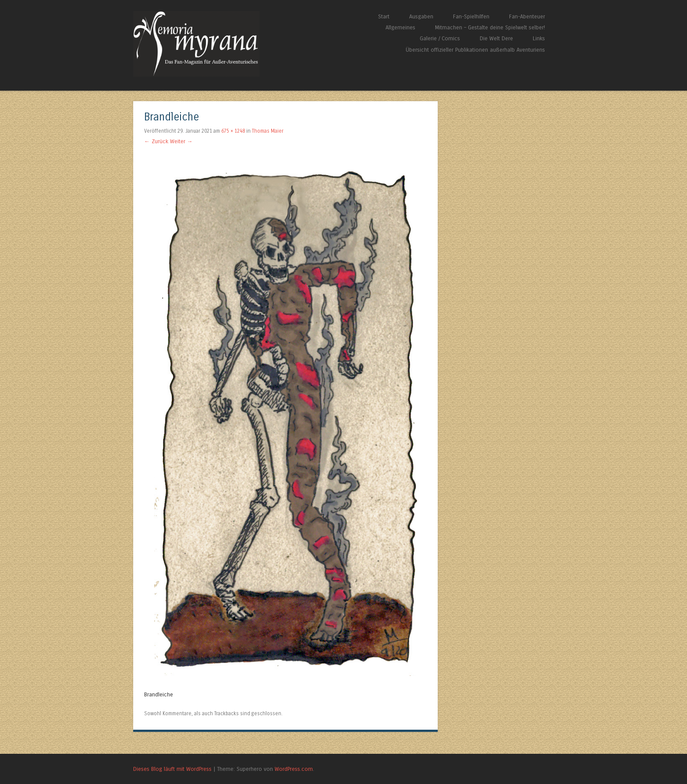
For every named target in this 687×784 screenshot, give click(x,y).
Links (539, 38)
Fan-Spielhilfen (471, 16)
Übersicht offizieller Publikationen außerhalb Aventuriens (475, 50)
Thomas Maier (268, 131)
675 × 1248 (233, 131)
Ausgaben (421, 16)
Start (384, 16)
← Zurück (156, 141)
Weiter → (181, 141)
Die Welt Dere (496, 38)
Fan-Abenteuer (527, 16)
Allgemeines (400, 27)
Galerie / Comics (440, 38)
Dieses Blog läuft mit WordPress (172, 769)
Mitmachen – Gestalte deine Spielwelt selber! (490, 27)
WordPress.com (294, 769)
